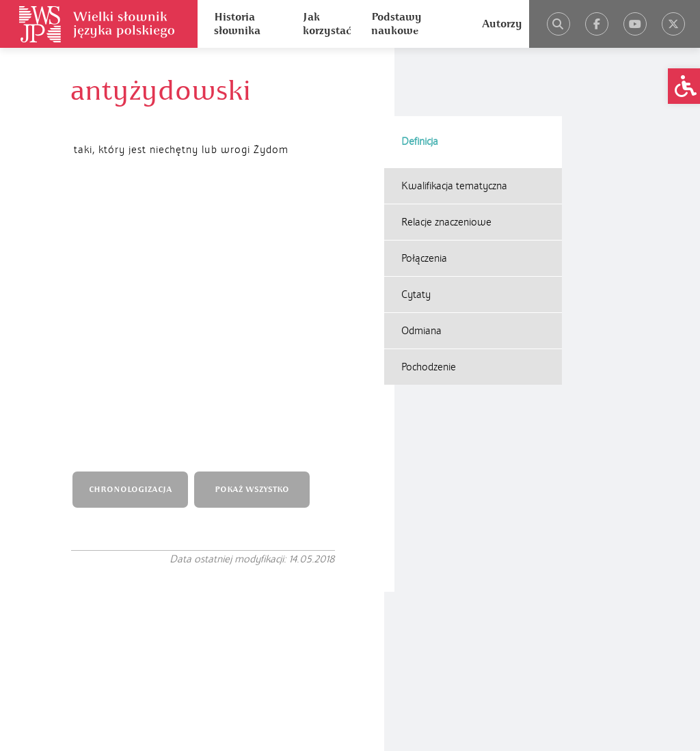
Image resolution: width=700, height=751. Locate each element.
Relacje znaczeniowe (446, 154)
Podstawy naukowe (396, 24)
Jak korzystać (327, 24)
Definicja (420, 73)
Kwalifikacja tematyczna (454, 118)
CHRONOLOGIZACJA (133, 224)
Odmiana (421, 262)
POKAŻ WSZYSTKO (255, 224)
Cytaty (416, 226)
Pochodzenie (429, 299)
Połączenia (424, 190)
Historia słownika (237, 24)
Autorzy (502, 24)
